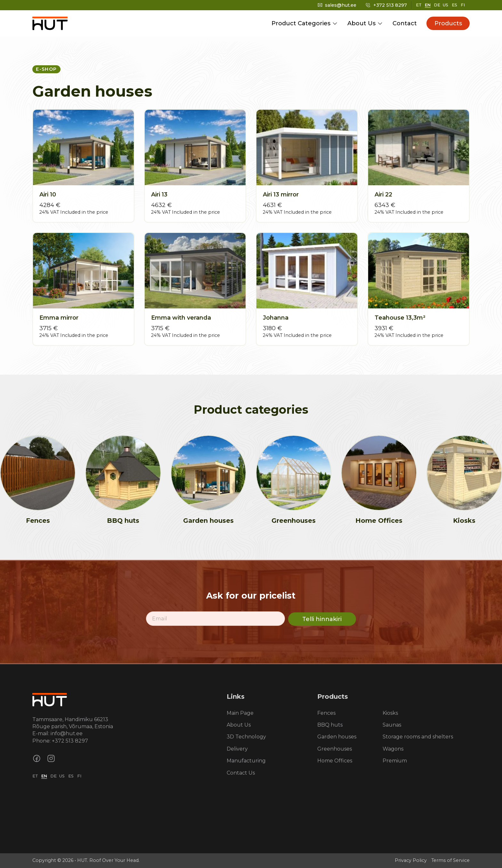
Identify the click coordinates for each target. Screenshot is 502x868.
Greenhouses (294, 521)
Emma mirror (59, 318)
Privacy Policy (411, 860)
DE (437, 5)
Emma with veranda (181, 318)
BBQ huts (123, 521)
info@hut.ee (67, 733)
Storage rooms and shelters (418, 737)
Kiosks (464, 521)
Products (448, 23)
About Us (361, 23)
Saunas (392, 725)
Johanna (276, 318)
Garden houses (208, 521)
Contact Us (241, 773)
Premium (395, 761)
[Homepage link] (50, 699)
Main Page (240, 713)
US (445, 5)
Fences (38, 521)
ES (454, 5)
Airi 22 (383, 195)
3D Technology (246, 737)
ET (419, 5)
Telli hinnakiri (322, 619)
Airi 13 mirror (281, 195)
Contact (405, 23)
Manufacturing (246, 761)
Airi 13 (159, 195)
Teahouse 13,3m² (400, 318)
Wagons (393, 749)
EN (428, 5)
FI (463, 5)
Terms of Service (450, 860)
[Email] (215, 619)
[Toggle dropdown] (335, 23)
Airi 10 (48, 195)
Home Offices (379, 521)
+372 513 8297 (70, 741)
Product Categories (301, 23)
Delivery (237, 749)
